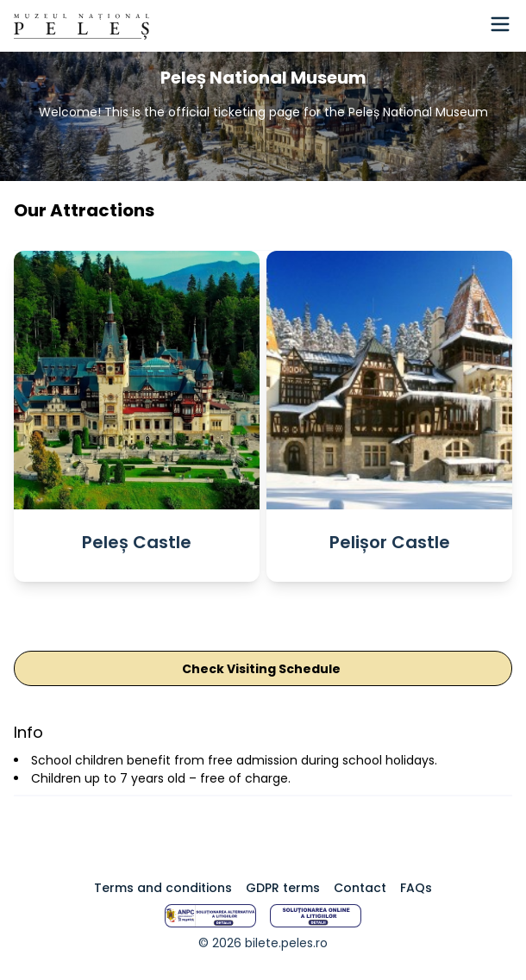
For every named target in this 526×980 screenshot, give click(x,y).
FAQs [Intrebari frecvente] (416, 888)
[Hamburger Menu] (500, 24)
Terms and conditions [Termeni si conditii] (163, 888)
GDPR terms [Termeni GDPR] (283, 888)
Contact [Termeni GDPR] (360, 888)
